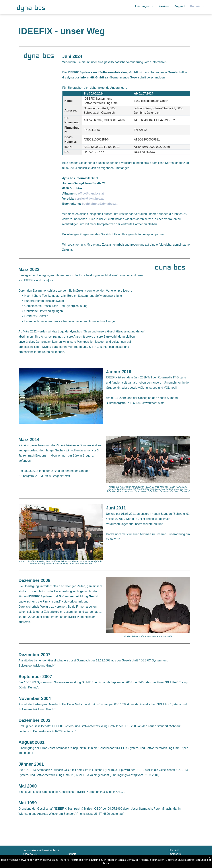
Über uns (174, 850)
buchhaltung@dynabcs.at (100, 204)
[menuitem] (144, 6)
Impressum (175, 854)
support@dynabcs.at (79, 862)
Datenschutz (176, 858)
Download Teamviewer (182, 862)
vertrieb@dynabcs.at (89, 199)
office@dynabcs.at (91, 194)
